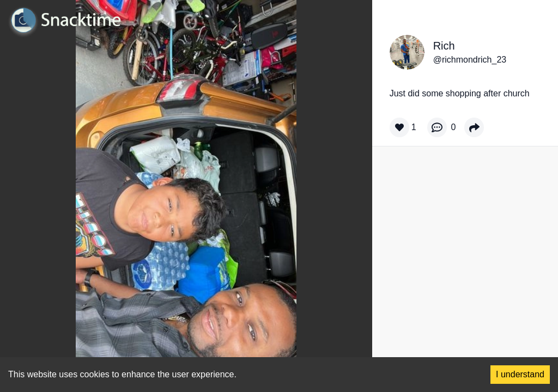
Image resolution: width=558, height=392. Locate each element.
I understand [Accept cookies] (520, 374)
